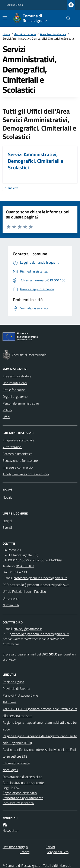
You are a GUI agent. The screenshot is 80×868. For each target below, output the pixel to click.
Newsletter (11, 830)
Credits (25, 852)
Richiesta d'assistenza (18, 803)
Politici (7, 410)
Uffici (6, 417)
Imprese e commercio (18, 467)
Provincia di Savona (16, 689)
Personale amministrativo (21, 403)
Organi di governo (15, 396)
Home (6, 34)
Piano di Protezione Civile (20, 695)
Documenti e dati (15, 383)
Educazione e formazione (20, 460)
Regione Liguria (15, 5)
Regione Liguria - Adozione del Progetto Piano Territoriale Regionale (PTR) (40, 739)
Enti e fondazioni (14, 390)
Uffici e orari (11, 598)
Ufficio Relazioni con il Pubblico (24, 591)
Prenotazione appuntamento (23, 798)
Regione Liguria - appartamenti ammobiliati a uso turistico (40, 726)
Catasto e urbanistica (17, 454)
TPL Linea (9, 702)
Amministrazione (25, 34)
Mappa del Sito (58, 852)
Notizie (7, 497)
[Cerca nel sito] (67, 18)
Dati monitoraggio (15, 847)
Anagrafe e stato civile (18, 440)
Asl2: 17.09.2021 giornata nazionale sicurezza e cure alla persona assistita (40, 712)
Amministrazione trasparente (23, 783)
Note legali (10, 770)
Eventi (7, 527)
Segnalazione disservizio (20, 793)
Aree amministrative (17, 376)
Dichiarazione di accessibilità (22, 777)
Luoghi (7, 521)
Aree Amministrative (53, 34)
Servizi (50, 847)
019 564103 (25, 566)
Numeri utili (11, 605)
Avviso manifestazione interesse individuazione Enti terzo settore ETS (39, 753)
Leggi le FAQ (11, 788)
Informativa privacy (16, 763)
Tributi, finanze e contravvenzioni (26, 474)
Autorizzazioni (12, 447)
